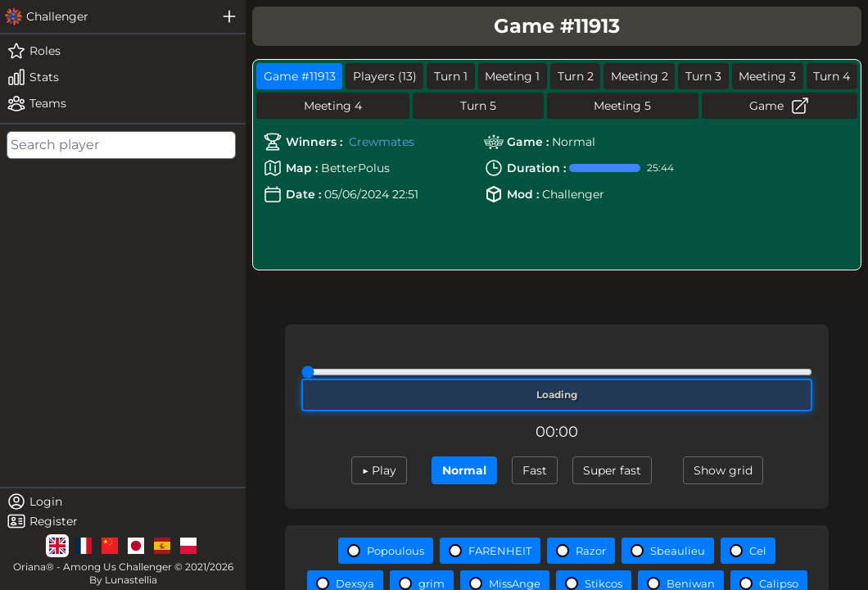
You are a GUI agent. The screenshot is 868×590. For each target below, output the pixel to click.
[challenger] (106, 16)
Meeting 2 (640, 76)
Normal (464, 470)
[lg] (57, 546)
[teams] (123, 103)
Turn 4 (832, 76)
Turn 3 (703, 76)
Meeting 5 (622, 106)
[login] (123, 501)
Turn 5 (478, 106)
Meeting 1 (512, 76)
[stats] (123, 77)
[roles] (123, 51)
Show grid (723, 470)
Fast (535, 470)
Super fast (612, 470)
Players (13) (385, 76)
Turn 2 (576, 76)
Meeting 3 (767, 76)
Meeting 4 (333, 106)
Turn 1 (451, 76)
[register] (123, 521)
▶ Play (379, 470)
